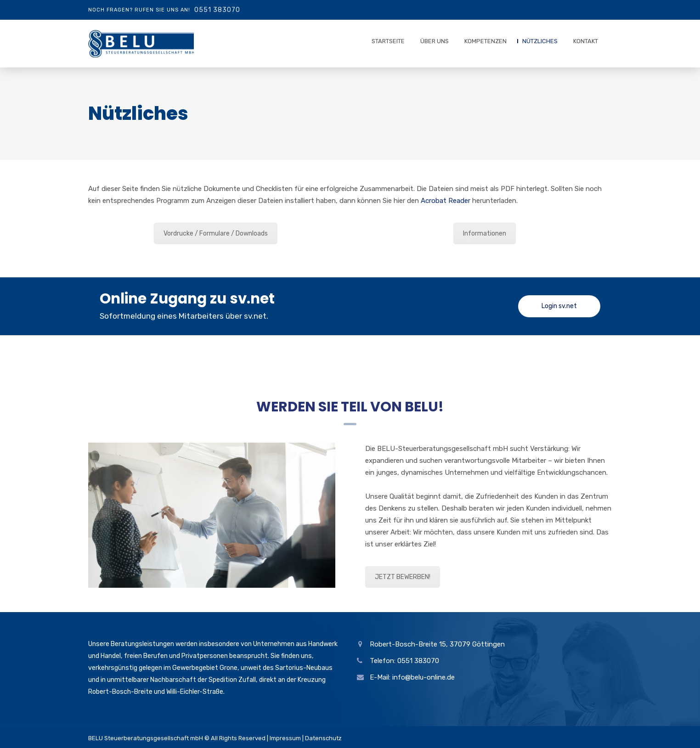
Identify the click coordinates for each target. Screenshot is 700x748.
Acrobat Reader (446, 201)
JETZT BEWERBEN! (403, 577)
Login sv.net (559, 306)
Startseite (388, 41)
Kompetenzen (485, 41)
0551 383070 (217, 10)
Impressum (285, 738)
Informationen (485, 233)
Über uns (435, 41)
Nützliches (540, 41)
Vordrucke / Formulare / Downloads (216, 233)
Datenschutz (323, 738)
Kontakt (586, 41)
